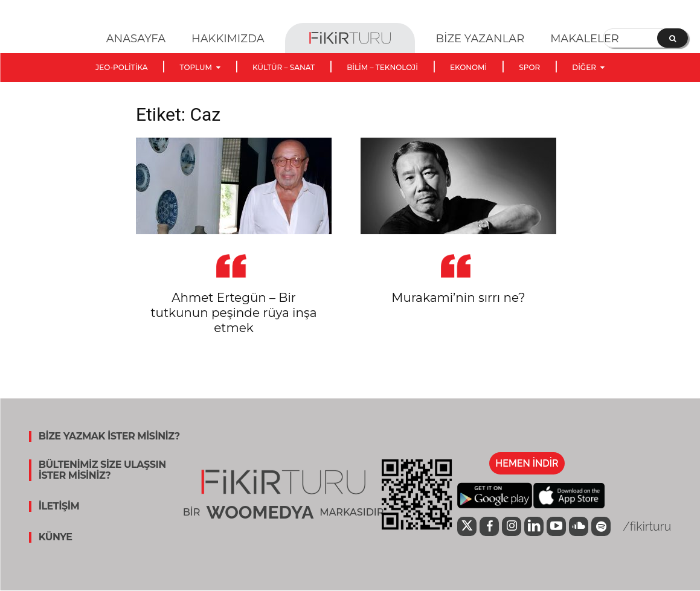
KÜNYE (56, 537)
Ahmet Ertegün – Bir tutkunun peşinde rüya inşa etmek (233, 313)
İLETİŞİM (59, 506)
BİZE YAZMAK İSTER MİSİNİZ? (109, 436)
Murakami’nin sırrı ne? (458, 298)
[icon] (467, 528)
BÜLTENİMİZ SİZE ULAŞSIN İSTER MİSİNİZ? (102, 470)
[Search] (673, 38)
